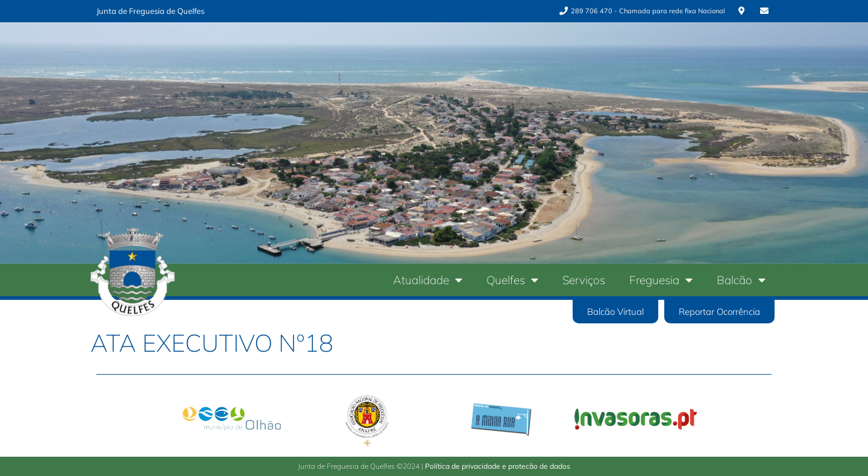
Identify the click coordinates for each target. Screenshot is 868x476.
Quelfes (512, 280)
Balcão (741, 280)
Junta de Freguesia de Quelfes (150, 11)
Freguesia (661, 280)
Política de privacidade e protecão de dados (498, 466)
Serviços (584, 280)
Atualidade (428, 280)
